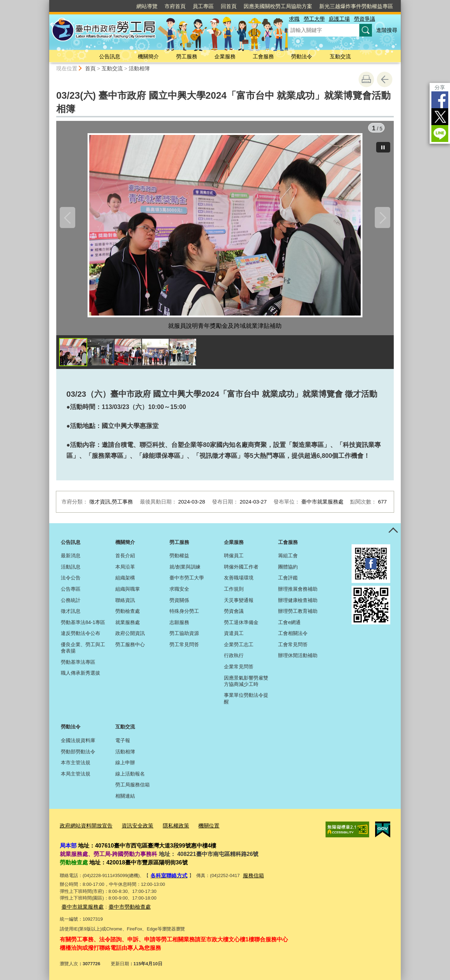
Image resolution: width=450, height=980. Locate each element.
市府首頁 (175, 6)
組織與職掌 (128, 592)
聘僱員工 (234, 559)
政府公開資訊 (130, 637)
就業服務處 (128, 626)
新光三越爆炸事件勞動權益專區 (356, 6)
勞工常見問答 (184, 648)
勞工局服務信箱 (133, 788)
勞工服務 (187, 56)
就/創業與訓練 (185, 570)
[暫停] (383, 144)
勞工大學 (314, 19)
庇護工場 (339, 19)
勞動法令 (302, 56)
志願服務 (179, 626)
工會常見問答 (293, 648)
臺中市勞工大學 (187, 581)
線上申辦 (125, 766)
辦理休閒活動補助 (298, 659)
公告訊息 (110, 56)
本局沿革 (125, 570)
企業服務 (225, 56)
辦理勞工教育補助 (298, 615)
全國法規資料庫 (78, 744)
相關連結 (125, 799)
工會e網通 (289, 626)
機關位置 (193, 828)
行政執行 (234, 659)
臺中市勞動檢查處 (121, 906)
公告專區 (71, 592)
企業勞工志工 (239, 648)
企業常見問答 (239, 670)
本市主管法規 (76, 766)
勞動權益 (179, 559)
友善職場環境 (239, 581)
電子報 (123, 744)
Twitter (440, 117)
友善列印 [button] (366, 79)
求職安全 (179, 592)
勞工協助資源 (184, 637)
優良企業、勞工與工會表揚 (83, 651)
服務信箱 (247, 877)
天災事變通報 (239, 604)
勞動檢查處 (128, 615)
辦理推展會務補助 (298, 592)
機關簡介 (148, 56)
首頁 (90, 68)
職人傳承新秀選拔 (81, 676)
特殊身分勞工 (184, 615)
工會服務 (263, 56)
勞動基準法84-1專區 (83, 626)
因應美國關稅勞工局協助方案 (278, 6)
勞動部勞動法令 (78, 755)
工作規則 (234, 592)
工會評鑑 (288, 581)
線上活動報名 (130, 777)
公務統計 (71, 604)
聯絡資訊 (125, 604)
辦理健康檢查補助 (298, 604)
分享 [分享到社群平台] (440, 87)
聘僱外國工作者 (241, 570)
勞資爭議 (365, 19)
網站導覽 (147, 6)
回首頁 (229, 6)
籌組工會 (288, 559)
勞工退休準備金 (241, 626)
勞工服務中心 (130, 648)
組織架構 (125, 581)
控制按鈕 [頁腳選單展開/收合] (393, 534)
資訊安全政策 (128, 828)
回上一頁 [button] (385, 79)
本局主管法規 (76, 777)
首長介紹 (125, 559)
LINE (440, 134)
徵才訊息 (71, 615)
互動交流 (340, 56)
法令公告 (71, 581)
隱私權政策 (163, 828)
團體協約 (288, 570)
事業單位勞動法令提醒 (246, 702)
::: (46, 3)
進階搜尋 (387, 30)
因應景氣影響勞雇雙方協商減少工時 (246, 684)
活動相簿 (139, 68)
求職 (294, 19)
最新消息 (71, 559)
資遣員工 (234, 637)
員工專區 (203, 6)
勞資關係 (179, 604)
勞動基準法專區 (78, 666)
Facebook (440, 100)
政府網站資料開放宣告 (83, 828)
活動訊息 (71, 570)
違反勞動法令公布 (81, 637)
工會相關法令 (293, 637)
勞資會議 (234, 615)
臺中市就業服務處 (80, 906)
